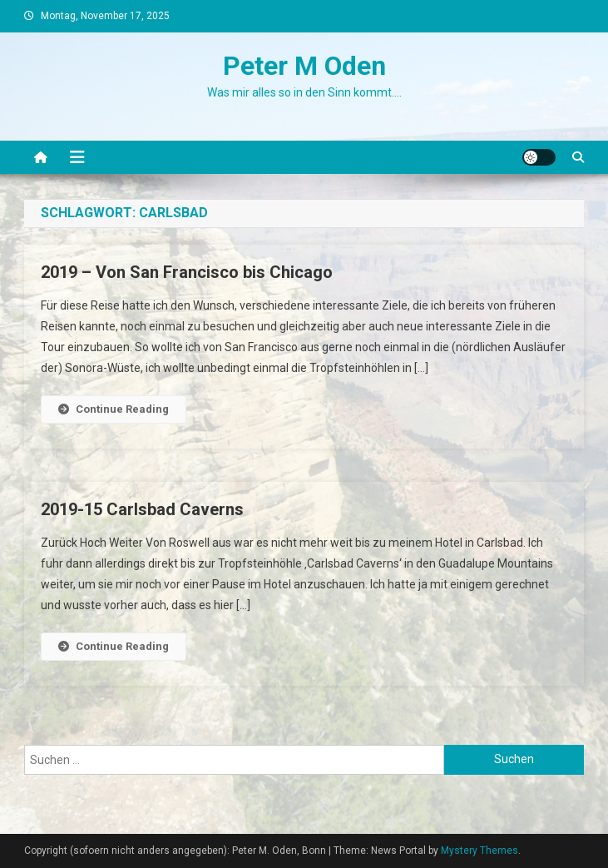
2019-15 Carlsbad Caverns (142, 509)
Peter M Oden (304, 66)
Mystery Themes (479, 851)
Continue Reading (114, 409)
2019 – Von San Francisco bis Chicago (187, 272)
